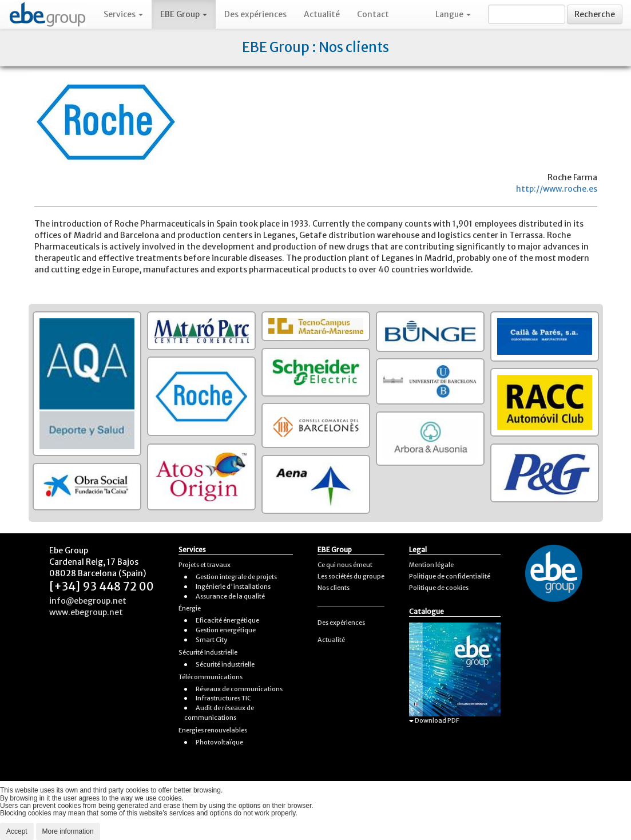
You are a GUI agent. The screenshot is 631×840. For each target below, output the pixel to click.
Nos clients (334, 588)
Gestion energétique (226, 630)
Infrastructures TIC (223, 698)
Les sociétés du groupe (351, 576)
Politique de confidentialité (450, 576)
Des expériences (255, 14)
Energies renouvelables (213, 730)
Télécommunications (211, 677)
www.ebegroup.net (86, 612)
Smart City (211, 640)
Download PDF (434, 720)
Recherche (595, 14)
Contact (373, 14)
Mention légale (431, 565)
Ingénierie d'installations (233, 587)
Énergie (190, 608)
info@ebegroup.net (88, 601)
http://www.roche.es (557, 189)
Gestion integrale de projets (236, 577)
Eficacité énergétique (227, 620)
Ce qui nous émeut (345, 565)
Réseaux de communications (239, 689)
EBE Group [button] (184, 14)
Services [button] (123, 14)
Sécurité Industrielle (208, 652)
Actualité (322, 14)
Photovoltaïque (219, 742)
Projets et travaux (205, 565)
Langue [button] (453, 14)
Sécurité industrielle (225, 664)
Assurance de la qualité (230, 596)
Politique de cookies (439, 588)
